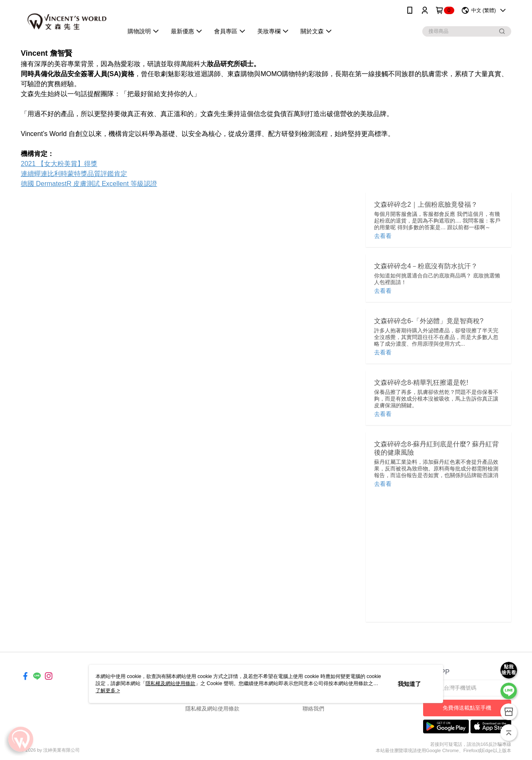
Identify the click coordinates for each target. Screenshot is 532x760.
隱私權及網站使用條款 (212, 709)
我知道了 (409, 684)
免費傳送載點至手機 (467, 708)
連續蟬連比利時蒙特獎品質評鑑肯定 (74, 174)
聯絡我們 (313, 709)
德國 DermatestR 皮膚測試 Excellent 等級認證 (89, 184)
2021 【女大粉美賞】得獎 (59, 164)
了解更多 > (108, 691)
